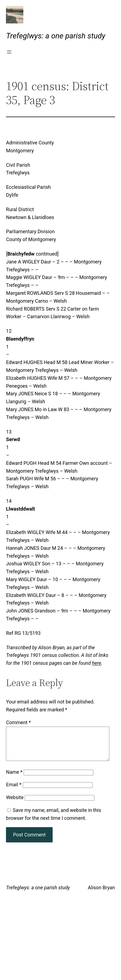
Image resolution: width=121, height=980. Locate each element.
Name (14, 779)
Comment (18, 722)
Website (15, 804)
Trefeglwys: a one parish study (56, 36)
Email (14, 791)
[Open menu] (9, 52)
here (97, 663)
